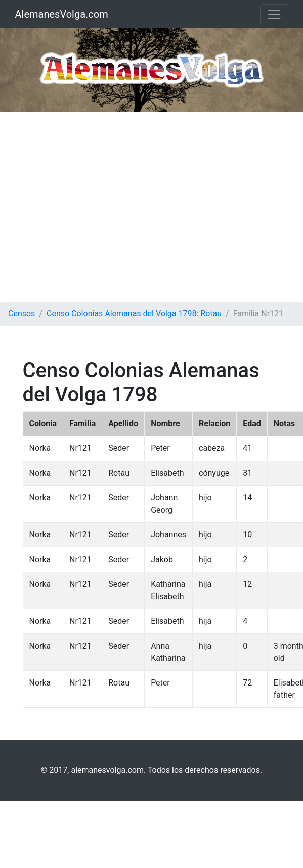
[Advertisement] (95, 207)
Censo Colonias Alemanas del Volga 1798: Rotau (134, 314)
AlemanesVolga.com (62, 14)
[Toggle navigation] (274, 14)
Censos (21, 314)
